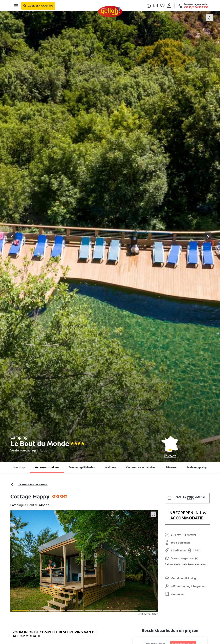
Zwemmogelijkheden (82, 467)
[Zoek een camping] (38, 6)
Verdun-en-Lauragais (24, 450)
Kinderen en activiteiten (141, 467)
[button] (110, 223)
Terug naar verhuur (29, 485)
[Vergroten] (153, 514)
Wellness (111, 467)
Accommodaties (47, 467)
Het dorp (19, 467)
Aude (43, 450)
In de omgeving (197, 467)
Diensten (172, 467)
